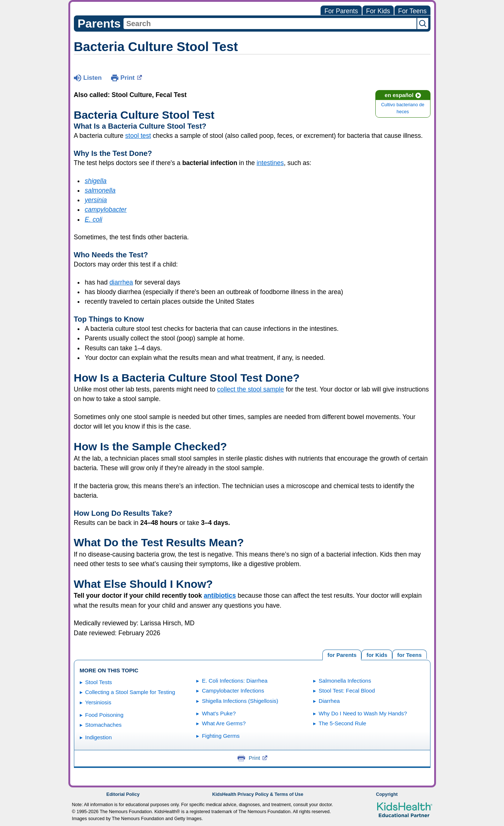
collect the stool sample (251, 389)
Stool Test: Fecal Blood (347, 691)
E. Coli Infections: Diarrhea (235, 681)
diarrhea (121, 282)
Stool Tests (99, 682)
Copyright (387, 794)
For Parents (341, 11)
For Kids (378, 11)
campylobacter (106, 210)
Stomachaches (103, 725)
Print (131, 77)
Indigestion (99, 737)
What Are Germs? (224, 723)
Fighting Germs (221, 736)
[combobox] (270, 24)
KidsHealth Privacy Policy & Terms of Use (258, 794)
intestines (270, 163)
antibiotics (220, 596)
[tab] (409, 654)
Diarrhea (329, 701)
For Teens (412, 11)
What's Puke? (219, 713)
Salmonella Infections (345, 681)
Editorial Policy (123, 794)
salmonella (100, 190)
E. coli (94, 219)
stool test (138, 136)
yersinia (96, 200)
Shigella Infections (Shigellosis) (240, 701)
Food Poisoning (104, 715)
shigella (96, 181)
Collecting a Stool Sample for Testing (130, 692)
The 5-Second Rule (342, 723)
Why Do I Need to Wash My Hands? (363, 713)
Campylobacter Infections (233, 691)
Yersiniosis (98, 702)
